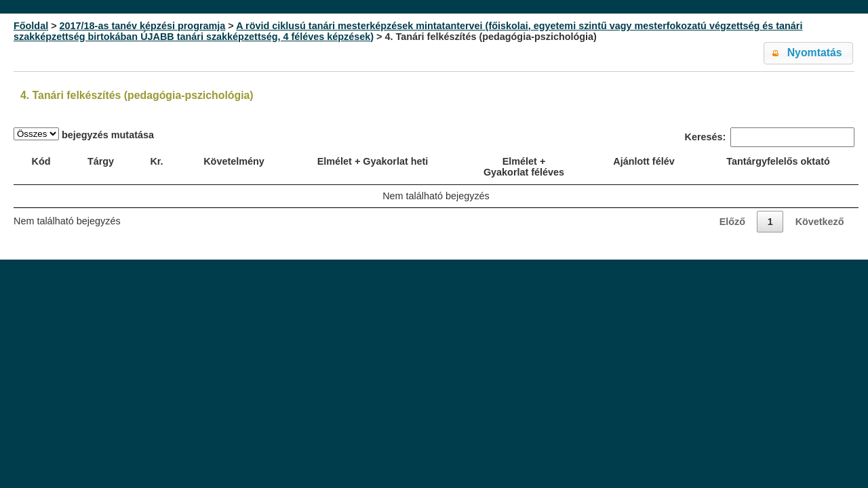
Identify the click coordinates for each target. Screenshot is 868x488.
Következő (820, 222)
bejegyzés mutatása (84, 134)
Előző (732, 222)
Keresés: (770, 137)
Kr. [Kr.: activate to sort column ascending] (156, 161)
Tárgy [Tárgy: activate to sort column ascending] (101, 161)
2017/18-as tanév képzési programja (143, 26)
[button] (808, 53)
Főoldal (31, 26)
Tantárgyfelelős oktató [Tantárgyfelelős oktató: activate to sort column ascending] (778, 161)
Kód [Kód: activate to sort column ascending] (41, 161)
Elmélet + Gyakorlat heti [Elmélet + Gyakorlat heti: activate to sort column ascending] (373, 161)
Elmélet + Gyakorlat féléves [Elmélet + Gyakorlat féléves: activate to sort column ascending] (524, 167)
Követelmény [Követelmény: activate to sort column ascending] (234, 161)
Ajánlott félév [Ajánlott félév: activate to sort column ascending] (644, 161)
